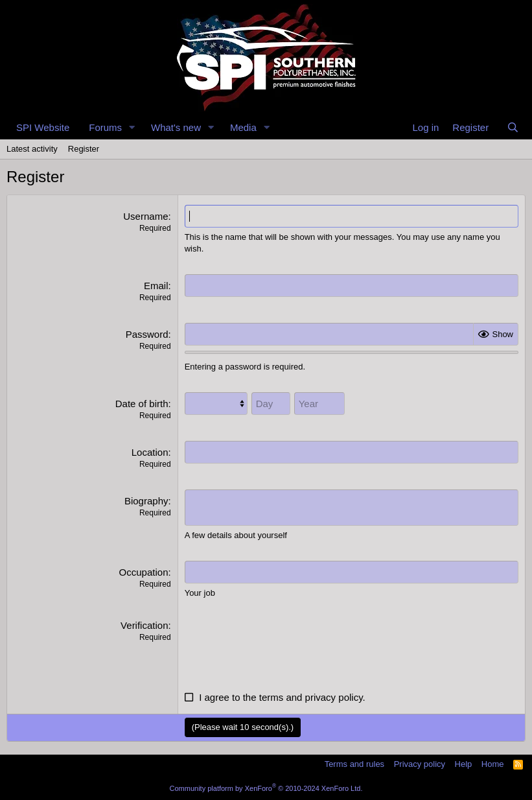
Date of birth (142, 404)
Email (156, 286)
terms (272, 697)
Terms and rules (354, 764)
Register (84, 149)
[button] (132, 127)
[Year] (319, 404)
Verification (144, 625)
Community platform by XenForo (266, 788)
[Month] (216, 404)
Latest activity (32, 149)
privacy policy (334, 697)
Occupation (144, 572)
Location (150, 452)
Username (145, 216)
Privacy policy (420, 764)
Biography (146, 501)
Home (493, 764)
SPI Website (43, 127)
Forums (105, 127)
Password (147, 334)
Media (243, 127)
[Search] (513, 127)
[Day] (271, 404)
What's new (176, 127)
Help (464, 764)
